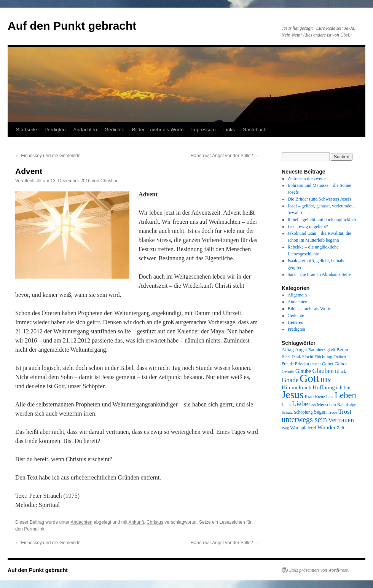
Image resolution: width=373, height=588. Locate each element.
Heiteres (295, 322)
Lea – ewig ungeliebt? (308, 226)
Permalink (34, 529)
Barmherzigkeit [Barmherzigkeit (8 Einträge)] (322, 350)
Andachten (85, 130)
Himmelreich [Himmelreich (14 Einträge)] (296, 387)
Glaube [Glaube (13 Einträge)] (303, 371)
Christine (109, 181)
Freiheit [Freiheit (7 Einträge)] (340, 357)
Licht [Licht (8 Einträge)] (286, 405)
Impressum (203, 130)
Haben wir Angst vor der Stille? (225, 156)
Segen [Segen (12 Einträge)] (320, 412)
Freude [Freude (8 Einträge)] (288, 364)
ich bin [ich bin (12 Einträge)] (343, 388)
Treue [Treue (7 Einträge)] (332, 412)
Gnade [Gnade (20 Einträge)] (290, 380)
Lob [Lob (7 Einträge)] (312, 405)
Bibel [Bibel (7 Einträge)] (286, 357)
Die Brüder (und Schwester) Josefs (320, 199)
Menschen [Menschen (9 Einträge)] (327, 405)
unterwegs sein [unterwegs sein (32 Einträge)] (304, 419)
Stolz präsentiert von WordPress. (319, 570)
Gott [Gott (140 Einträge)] (309, 378)
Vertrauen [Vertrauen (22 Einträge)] (341, 420)
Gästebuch (254, 130)
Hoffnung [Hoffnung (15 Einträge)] (324, 387)
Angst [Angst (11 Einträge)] (301, 350)
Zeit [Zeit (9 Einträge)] (341, 428)
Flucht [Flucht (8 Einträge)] (308, 357)
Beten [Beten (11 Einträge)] (342, 350)
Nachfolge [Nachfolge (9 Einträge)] (347, 405)
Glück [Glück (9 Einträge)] (341, 371)
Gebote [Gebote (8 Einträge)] (288, 371)
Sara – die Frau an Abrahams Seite (319, 274)
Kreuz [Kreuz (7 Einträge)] (320, 397)
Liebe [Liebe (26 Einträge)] (300, 404)
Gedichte (115, 130)
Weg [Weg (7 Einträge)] (285, 428)
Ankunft (136, 522)
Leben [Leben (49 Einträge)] (345, 395)
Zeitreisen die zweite (307, 178)
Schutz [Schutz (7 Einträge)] (287, 412)
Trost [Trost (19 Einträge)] (345, 412)
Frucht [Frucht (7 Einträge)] (316, 364)
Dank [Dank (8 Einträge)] (296, 357)
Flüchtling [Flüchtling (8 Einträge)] (323, 357)
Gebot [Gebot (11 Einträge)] (341, 364)
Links (229, 130)
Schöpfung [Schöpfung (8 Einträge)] (303, 412)
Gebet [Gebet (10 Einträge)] (328, 364)
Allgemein (297, 295)
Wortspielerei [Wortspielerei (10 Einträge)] (303, 428)
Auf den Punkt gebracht (72, 26)
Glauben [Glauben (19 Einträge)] (323, 371)
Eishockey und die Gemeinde (48, 156)
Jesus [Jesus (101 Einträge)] (293, 395)
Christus (155, 522)
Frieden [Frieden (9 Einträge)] (302, 364)
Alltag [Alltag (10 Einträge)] (288, 350)
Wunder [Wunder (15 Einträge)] (327, 427)
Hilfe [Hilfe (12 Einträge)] (326, 380)
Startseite (26, 130)
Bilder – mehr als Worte (158, 130)
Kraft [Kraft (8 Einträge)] (309, 397)
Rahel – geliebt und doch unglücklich (322, 220)
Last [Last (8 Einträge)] (330, 397)
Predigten (55, 130)
